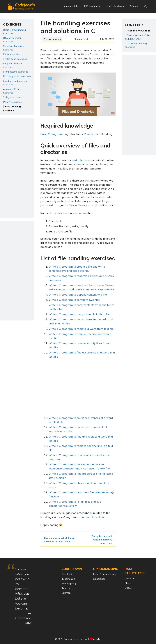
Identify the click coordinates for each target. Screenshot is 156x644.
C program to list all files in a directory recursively (61, 540)
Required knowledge (139, 31)
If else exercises (12, 54)
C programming (52, 39)
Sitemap (66, 593)
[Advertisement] (82, 387)
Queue (128, 588)
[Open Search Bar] (145, 7)
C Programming (92, 6)
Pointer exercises (12, 102)
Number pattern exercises (17, 76)
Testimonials (68, 579)
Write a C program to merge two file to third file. (79, 314)
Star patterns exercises (16, 72)
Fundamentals (70, 6)
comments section (92, 517)
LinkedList (130, 579)
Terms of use (69, 588)
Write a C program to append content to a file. (78, 295)
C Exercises (99, 579)
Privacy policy (69, 583)
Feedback (67, 574)
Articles (134, 6)
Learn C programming (105, 574)
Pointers (89, 134)
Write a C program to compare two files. (74, 300)
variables (78, 160)
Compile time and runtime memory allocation (101, 540)
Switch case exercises (15, 59)
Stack (128, 583)
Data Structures (115, 6)
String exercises (12, 97)
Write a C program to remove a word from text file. (81, 329)
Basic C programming (54, 134)
